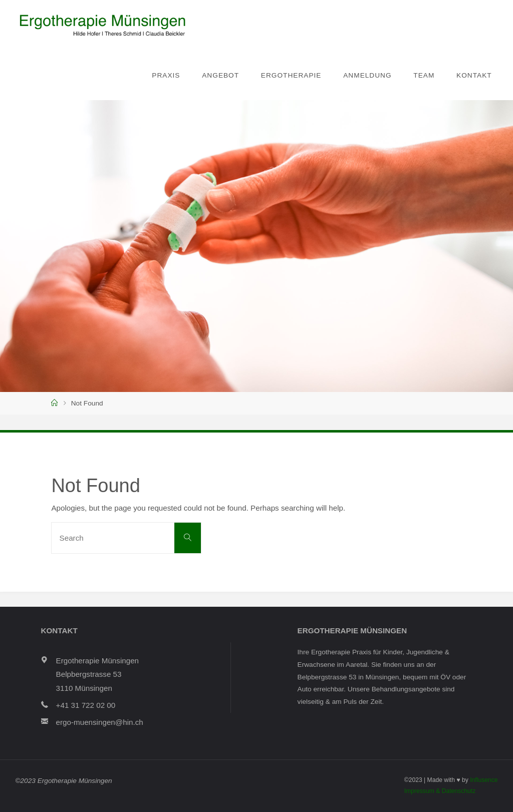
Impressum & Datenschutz (440, 791)
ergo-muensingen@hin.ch (100, 722)
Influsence (484, 780)
